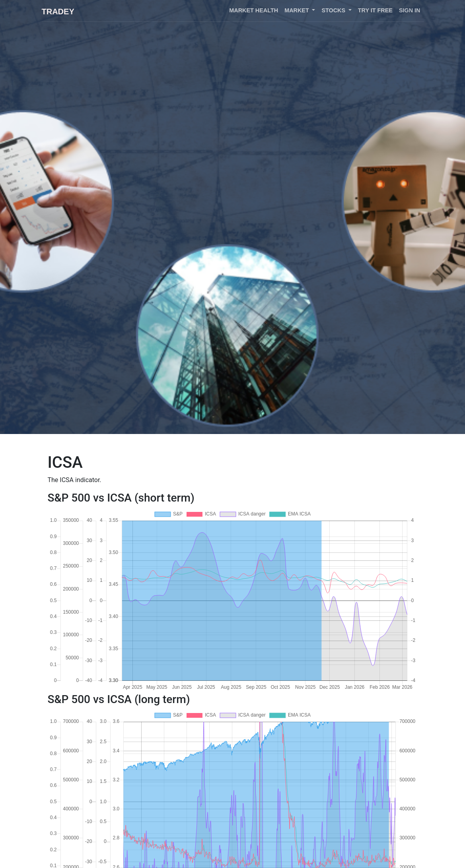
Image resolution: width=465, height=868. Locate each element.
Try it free (375, 10)
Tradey (58, 12)
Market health (254, 10)
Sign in (410, 10)
